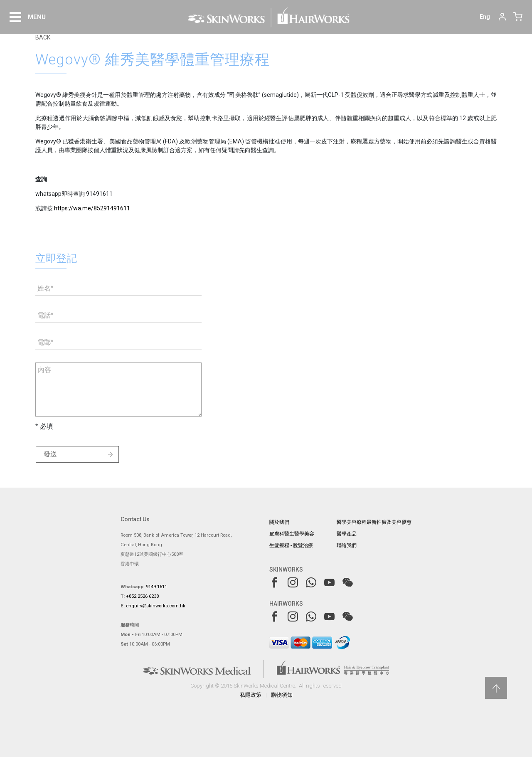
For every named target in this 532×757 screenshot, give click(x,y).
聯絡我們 (347, 545)
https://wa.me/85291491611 (92, 208)
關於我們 (279, 522)
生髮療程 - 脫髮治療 (291, 545)
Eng (485, 17)
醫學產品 (347, 534)
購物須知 (282, 695)
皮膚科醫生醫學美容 (292, 534)
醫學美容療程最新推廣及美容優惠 (374, 522)
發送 (50, 454)
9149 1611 (156, 587)
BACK (43, 37)
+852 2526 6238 (142, 596)
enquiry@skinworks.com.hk (156, 606)
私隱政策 (251, 695)
